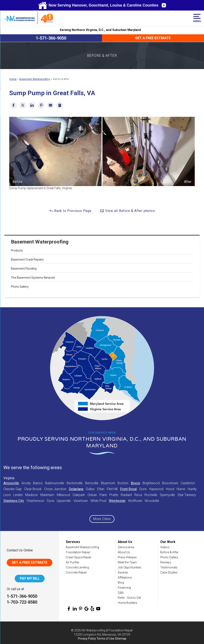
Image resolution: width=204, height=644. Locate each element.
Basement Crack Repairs (27, 259)
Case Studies (169, 572)
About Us (124, 552)
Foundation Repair (78, 552)
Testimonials (169, 567)
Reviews (166, 562)
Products (17, 250)
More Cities (102, 519)
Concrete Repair (76, 572)
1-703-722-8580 (22, 602)
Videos (165, 547)
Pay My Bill (30, 578)
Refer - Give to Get (129, 598)
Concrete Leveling (77, 567)
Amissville (11, 483)
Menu (197, 18)
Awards (123, 572)
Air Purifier (73, 562)
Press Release (127, 557)
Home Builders (128, 603)
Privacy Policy (87, 639)
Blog (121, 583)
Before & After (169, 552)
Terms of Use (105, 639)
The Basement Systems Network (33, 278)
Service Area (126, 547)
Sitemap (121, 639)
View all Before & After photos (127, 211)
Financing (124, 588)
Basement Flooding (24, 269)
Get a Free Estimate (153, 38)
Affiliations (125, 577)
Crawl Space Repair (79, 557)
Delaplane (76, 489)
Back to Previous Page (70, 211)
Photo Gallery (20, 287)
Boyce (135, 483)
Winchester (117, 501)
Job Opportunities (130, 567)
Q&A (121, 593)
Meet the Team (127, 562)
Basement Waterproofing (40, 242)
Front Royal (128, 489)
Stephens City (14, 501)
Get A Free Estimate (30, 562)
